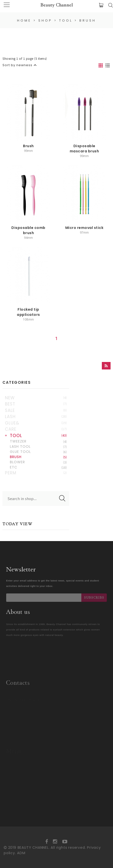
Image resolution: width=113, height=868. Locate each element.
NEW (36, 398)
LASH (36, 417)
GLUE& (36, 423)
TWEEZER (38, 441)
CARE (36, 429)
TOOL (38, 436)
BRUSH (38, 457)
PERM (36, 473)
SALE (36, 410)
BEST (36, 404)
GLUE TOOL (38, 452)
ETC (38, 467)
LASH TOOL (38, 446)
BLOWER (38, 462)
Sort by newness (17, 65)
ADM (21, 853)
